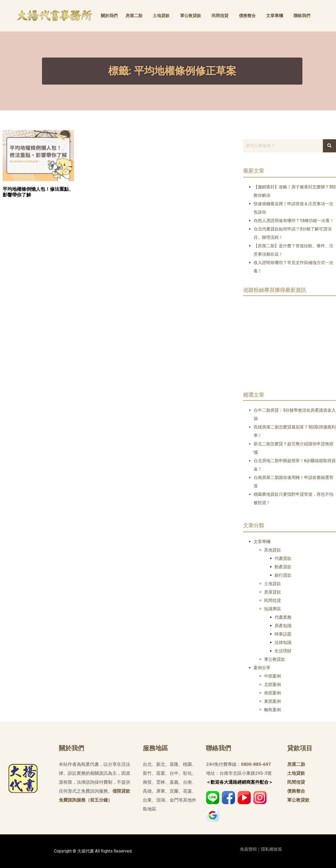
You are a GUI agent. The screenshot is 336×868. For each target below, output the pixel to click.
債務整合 (247, 16)
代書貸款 (283, 558)
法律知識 (283, 642)
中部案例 (272, 676)
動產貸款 (283, 567)
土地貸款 (161, 16)
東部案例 (272, 701)
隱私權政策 (271, 849)
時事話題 (283, 634)
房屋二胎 (134, 16)
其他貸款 (272, 550)
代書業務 (283, 617)
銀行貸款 (283, 575)
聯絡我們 (302, 16)
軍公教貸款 (191, 16)
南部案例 (272, 693)
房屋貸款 (272, 592)
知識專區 (272, 609)
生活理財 (283, 651)
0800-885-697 (256, 764)
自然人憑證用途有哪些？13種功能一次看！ (294, 221)
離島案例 (272, 710)
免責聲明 (248, 849)
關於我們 (109, 16)
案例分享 (262, 668)
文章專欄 (275, 16)
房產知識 (283, 626)
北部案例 (272, 684)
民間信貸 (220, 16)
